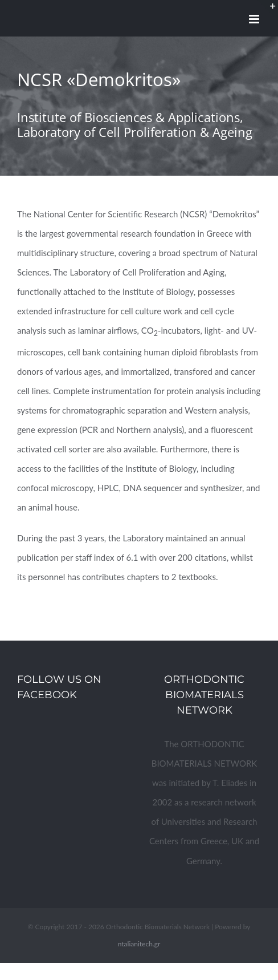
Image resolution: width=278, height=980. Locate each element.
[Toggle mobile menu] (255, 19)
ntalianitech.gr (139, 944)
